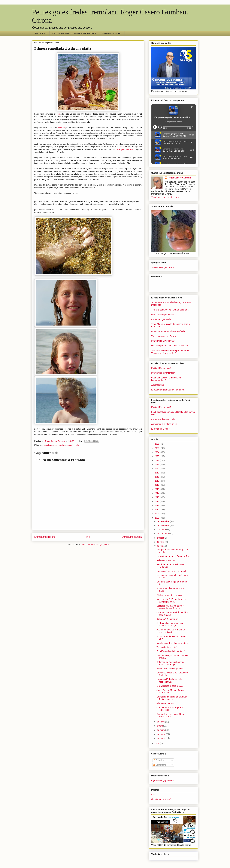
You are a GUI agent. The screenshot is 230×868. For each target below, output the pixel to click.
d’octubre (162, 530)
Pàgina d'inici (41, 33)
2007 (157, 743)
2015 (157, 489)
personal (69, 445)
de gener (161, 738)
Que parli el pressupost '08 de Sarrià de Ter (170, 715)
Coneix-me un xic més (112, 33)
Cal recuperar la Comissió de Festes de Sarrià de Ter (170, 607)
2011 (157, 505)
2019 (157, 473)
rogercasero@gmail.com (163, 780)
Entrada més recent (45, 537)
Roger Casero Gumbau (179, 178)
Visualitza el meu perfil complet (166, 197)
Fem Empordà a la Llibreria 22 (171, 651)
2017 (157, 481)
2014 (157, 493)
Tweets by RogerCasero (163, 267)
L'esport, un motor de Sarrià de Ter (173, 556)
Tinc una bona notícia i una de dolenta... (170, 310)
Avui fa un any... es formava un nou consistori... (171, 631)
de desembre (163, 521)
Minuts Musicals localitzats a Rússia (168, 331)
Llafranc (62, 128)
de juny (161, 546)
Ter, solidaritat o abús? (167, 647)
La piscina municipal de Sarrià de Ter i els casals (172, 698)
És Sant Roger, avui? (161, 319)
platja (76, 445)
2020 (157, 469)
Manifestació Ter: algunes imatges (172, 643)
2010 (157, 510)
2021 (157, 464)
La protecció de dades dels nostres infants (169, 681)
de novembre (163, 525)
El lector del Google (160, 429)
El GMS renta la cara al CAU (170, 686)
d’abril (160, 726)
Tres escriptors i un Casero (164, 336)
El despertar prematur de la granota (168, 390)
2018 (157, 477)
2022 (157, 460)
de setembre (163, 534)
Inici (88, 537)
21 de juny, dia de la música (170, 595)
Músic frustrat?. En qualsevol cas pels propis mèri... (172, 600)
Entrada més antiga (132, 537)
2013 (157, 497)
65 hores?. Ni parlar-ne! (168, 619)
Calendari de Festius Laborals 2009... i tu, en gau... (170, 663)
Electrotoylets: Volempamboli (170, 669)
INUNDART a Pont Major (163, 341)
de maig (161, 722)
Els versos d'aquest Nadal (163, 419)
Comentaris (160, 765)
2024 (157, 452)
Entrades (158, 760)
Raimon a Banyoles (166, 560)
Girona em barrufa (165, 703)
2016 (157, 485)
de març (161, 730)
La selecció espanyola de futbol (171, 571)
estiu (58, 114)
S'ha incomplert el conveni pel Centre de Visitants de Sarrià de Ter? (170, 352)
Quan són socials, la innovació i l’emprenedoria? (166, 379)
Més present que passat (162, 315)
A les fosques (158, 385)
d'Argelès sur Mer (125, 149)
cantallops (48, 445)
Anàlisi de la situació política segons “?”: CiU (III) (170, 624)
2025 (157, 448)
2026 (157, 444)
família (61, 445)
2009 (157, 514)
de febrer (161, 734)
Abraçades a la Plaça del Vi (164, 424)
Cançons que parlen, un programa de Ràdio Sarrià (74, 33)
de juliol (161, 542)
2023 (157, 456)
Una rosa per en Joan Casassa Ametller (170, 346)
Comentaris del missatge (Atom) (95, 545)
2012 (157, 501)
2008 (157, 518)
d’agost (161, 538)
